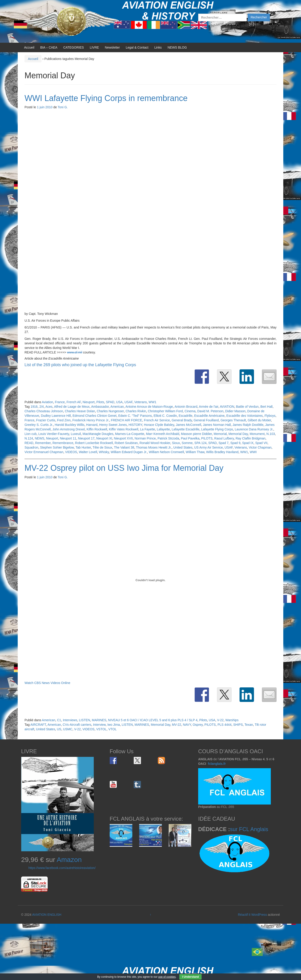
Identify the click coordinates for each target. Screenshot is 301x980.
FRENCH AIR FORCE (126, 420)
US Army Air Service (208, 447)
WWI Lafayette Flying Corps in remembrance (106, 98)
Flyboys (270, 416)
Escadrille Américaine (209, 416)
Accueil (29, 47)
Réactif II (244, 915)
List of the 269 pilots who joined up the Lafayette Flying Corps (80, 365)
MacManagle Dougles (98, 434)
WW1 (153, 402)
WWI (253, 452)
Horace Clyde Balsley (159, 425)
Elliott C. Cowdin (165, 416)
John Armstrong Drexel (69, 429)
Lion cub (31, 434)
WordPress (259, 915)
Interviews (70, 720)
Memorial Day (238, 434)
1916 (34, 407)
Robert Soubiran (126, 443)
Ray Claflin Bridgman (251, 438)
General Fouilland (206, 420)
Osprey (198, 725)
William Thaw (195, 452)
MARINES (99, 720)
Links (158, 47)
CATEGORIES (74, 47)
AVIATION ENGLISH (47, 915)
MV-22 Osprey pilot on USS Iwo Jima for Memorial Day (124, 468)
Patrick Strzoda (168, 438)
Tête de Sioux (102, 447)
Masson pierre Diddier (196, 434)
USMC (68, 729)
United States (183, 447)
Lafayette (163, 429)
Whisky (104, 452)
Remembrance (63, 443)
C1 (59, 720)
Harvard (92, 425)
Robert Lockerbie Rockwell (94, 443)
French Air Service (157, 420)
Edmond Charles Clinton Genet (94, 416)
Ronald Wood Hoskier (155, 443)
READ (29, 443)
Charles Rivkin (136, 411)
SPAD (110, 402)
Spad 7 (223, 443)
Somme (187, 443)
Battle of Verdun (247, 407)
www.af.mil (75, 352)
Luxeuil (76, 434)
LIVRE (94, 47)
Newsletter (112, 47)
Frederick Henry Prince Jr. (91, 420)
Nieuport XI (104, 438)
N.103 (271, 434)
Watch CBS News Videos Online (47, 683)
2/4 (41, 407)
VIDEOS (71, 452)
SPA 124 (200, 443)
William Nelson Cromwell (167, 452)
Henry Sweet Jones (113, 425)
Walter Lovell (88, 452)
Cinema (190, 411)
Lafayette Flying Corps (217, 429)
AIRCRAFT (38, 725)
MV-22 (176, 725)
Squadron (31, 447)
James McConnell (189, 425)
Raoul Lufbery (224, 438)
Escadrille (186, 416)
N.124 (29, 438)
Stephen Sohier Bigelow (57, 447)
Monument (257, 434)
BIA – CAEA (49, 47)
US (59, 729)
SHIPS (238, 725)
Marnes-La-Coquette (130, 434)
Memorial (220, 434)
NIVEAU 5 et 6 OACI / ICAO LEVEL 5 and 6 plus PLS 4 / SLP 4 (153, 720)
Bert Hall (266, 407)
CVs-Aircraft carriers (77, 725)
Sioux (176, 443)
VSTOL (101, 729)
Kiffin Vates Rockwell (124, 429)
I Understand (190, 977)
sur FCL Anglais (249, 829)
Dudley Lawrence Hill (56, 416)
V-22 (220, 720)
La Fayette (148, 429)
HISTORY (135, 425)
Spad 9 (235, 443)
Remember (43, 443)
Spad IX (248, 443)
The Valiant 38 (124, 447)
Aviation (47, 402)
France (60, 402)
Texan (249, 725)
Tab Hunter (83, 447)
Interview (99, 725)
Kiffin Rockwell (97, 429)
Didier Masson (235, 411)
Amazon (69, 860)
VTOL (112, 729)
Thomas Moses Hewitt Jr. (154, 447)
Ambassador (100, 407)
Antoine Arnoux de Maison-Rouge (149, 407)
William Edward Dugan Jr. (129, 452)
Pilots (100, 402)
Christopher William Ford (165, 411)
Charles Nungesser (110, 411)
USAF (128, 402)
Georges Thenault (233, 420)
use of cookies (167, 977)
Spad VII (261, 443)
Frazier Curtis (46, 420)
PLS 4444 (225, 725)
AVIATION (227, 407)
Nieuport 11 (68, 438)
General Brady (182, 420)
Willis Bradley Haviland (222, 452)
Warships (232, 720)
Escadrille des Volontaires (244, 416)
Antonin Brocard (186, 407)
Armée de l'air (208, 407)
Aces (49, 407)
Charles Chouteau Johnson (44, 411)
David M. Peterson (210, 411)
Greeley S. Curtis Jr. (39, 425)
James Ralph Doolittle (248, 425)
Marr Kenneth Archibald (163, 434)
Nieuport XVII (123, 438)
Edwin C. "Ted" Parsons (135, 416)
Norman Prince (145, 438)
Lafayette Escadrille (185, 429)
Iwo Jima (114, 725)
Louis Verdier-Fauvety (54, 434)
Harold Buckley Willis (70, 425)
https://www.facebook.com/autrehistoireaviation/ (62, 868)
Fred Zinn (64, 420)
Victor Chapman (260, 447)
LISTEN (85, 720)
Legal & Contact (137, 47)
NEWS (39, 438)
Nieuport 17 (86, 438)
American (117, 407)
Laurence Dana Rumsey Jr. (254, 429)
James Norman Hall (217, 425)
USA (119, 402)
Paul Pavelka (190, 438)
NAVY (187, 725)
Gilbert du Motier (259, 420)
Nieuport (89, 402)
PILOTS (207, 438)
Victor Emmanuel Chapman (44, 452)
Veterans (141, 402)
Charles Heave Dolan (80, 411)
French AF (74, 402)
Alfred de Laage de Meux (72, 407)
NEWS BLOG (177, 47)
